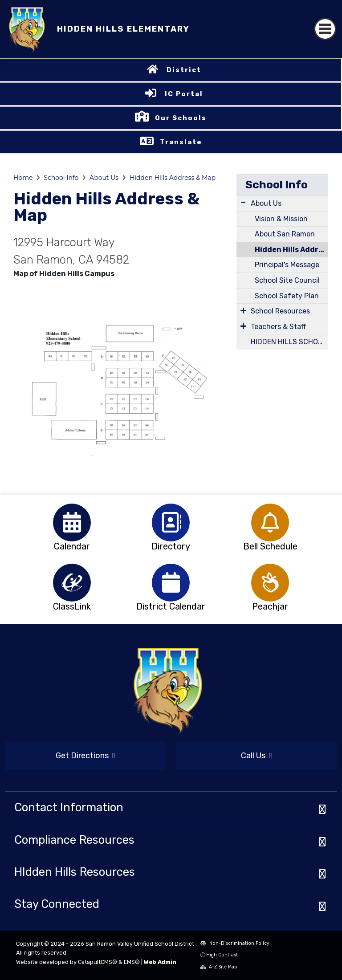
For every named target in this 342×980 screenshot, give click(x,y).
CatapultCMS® (98, 962)
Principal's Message (287, 265)
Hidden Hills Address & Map (173, 178)
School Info (61, 178)
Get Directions (85, 756)
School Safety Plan (287, 296)
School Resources (280, 311)
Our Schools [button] (181, 118)
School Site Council (287, 280)
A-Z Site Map (219, 967)
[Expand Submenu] (243, 202)
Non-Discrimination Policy (235, 943)
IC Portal (184, 94)
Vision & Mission (281, 219)
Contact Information (69, 807)
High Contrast (222, 955)
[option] (72, 523)
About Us (104, 178)
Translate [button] (181, 142)
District (184, 70)
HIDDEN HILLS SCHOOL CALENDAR (289, 342)
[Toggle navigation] (325, 29)
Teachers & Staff (278, 327)
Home (23, 178)
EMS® (132, 962)
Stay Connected (57, 904)
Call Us (256, 756)
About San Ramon (285, 234)
